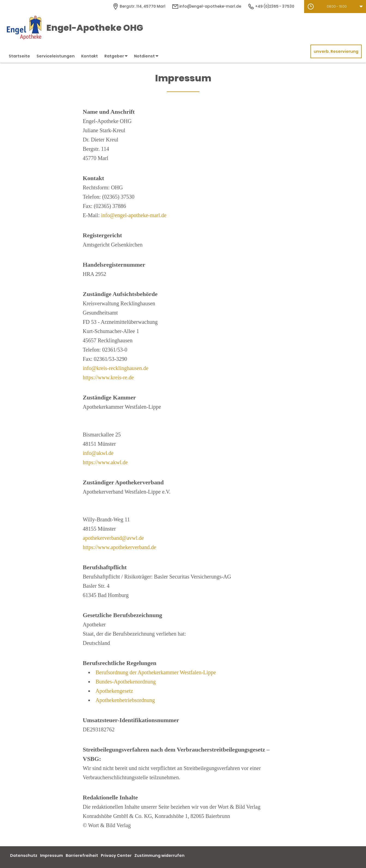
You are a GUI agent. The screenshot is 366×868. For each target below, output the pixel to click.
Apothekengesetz (114, 691)
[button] (335, 7)
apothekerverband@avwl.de (113, 538)
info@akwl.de (98, 453)
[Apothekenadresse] (139, 6)
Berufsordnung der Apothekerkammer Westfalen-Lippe (156, 672)
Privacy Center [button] (116, 855)
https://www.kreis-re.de (108, 377)
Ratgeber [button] (116, 56)
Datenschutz (24, 855)
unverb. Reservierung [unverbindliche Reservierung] (336, 51)
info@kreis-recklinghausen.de (116, 368)
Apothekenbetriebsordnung (125, 700)
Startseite (19, 56)
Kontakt (90, 56)
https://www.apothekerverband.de (120, 547)
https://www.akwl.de (105, 462)
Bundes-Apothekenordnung (126, 682)
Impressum (52, 855)
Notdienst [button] (146, 56)
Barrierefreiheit (82, 855)
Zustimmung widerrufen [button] (159, 855)
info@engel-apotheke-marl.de (134, 215)
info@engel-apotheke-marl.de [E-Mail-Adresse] (207, 6)
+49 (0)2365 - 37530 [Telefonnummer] (271, 6)
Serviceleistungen (56, 56)
